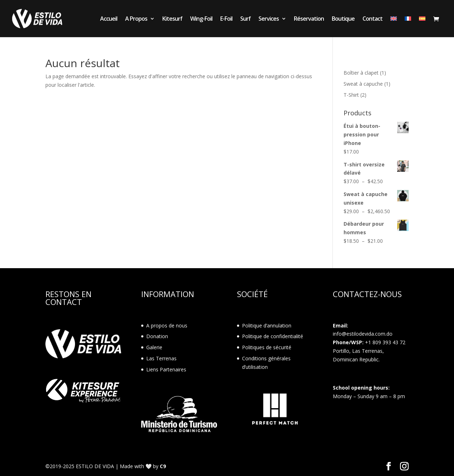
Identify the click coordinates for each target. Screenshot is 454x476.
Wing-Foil (201, 19)
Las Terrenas (161, 358)
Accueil (109, 19)
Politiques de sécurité (267, 347)
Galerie (154, 347)
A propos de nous (167, 325)
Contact (372, 19)
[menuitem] (394, 27)
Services (269, 19)
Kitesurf (172, 19)
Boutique (343, 19)
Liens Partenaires (166, 369)
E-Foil (226, 19)
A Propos (136, 19)
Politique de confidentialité (273, 336)
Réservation (309, 19)
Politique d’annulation (267, 325)
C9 (163, 466)
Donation (157, 336)
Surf (245, 19)
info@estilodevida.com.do (363, 334)
